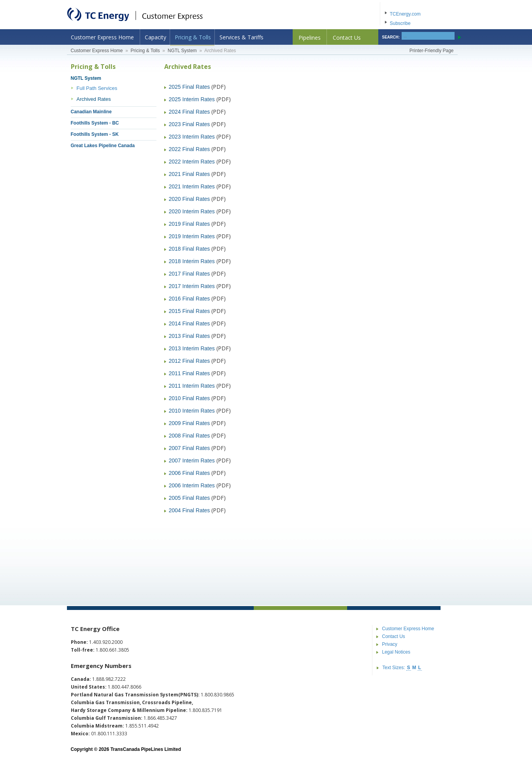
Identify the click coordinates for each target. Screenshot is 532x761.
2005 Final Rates (190, 498)
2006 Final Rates (190, 473)
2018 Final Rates (190, 249)
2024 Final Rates (190, 112)
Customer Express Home (102, 37)
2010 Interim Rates (192, 411)
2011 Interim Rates (192, 386)
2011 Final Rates (190, 373)
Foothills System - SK (95, 134)
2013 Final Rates (190, 336)
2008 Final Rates (190, 436)
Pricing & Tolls (193, 37)
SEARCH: (391, 37)
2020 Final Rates (190, 199)
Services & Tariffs (241, 37)
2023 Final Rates (190, 124)
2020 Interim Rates (192, 211)
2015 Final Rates (190, 311)
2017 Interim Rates (192, 286)
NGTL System (182, 51)
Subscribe (400, 23)
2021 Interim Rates (192, 186)
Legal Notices (396, 652)
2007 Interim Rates (192, 460)
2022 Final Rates (190, 149)
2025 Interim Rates (192, 99)
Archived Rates (94, 99)
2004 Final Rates (190, 510)
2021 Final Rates (190, 174)
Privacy (390, 644)
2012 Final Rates (190, 361)
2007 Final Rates (190, 448)
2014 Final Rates (190, 323)
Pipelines (310, 38)
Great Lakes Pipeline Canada (103, 146)
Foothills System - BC (95, 123)
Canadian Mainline (91, 112)
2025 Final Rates (190, 87)
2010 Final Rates (190, 398)
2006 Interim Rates (192, 485)
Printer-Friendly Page (431, 51)
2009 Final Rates (190, 423)
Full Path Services (97, 88)
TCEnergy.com (405, 14)
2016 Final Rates (190, 299)
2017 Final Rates (190, 274)
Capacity (155, 37)
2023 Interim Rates (192, 137)
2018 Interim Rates (192, 261)
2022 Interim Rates (192, 162)
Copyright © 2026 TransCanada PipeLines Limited (126, 749)
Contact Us (347, 38)
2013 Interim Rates (192, 348)
